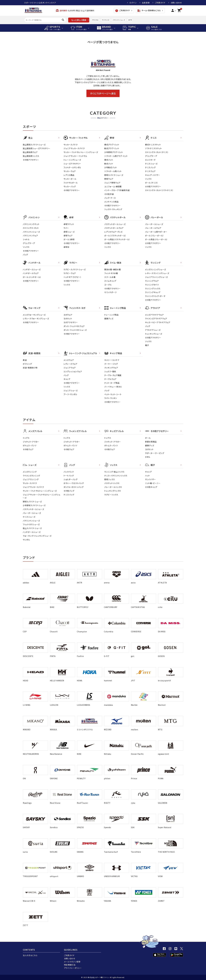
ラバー (66, 228)
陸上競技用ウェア (30, 152)
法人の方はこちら (30, 955)
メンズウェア (69, 360)
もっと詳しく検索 (79, 20)
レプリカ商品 (69, 175)
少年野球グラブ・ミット (114, 152)
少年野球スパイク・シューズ (34, 505)
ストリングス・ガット (31, 228)
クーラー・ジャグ (111, 364)
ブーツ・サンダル (70, 394)
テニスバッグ (150, 167)
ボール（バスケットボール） (115, 236)
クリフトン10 (106, 20)
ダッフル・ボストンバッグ (74, 487)
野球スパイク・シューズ (114, 175)
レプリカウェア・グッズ (113, 232)
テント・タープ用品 (112, 383)
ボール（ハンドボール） (32, 277)
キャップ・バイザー (152, 175)
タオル (148, 457)
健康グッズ (109, 319)
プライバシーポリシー (73, 968)
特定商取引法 (70, 965)
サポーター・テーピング (155, 453)
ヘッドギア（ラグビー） (73, 277)
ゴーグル (108, 285)
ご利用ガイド (160, 3)
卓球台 (66, 247)
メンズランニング (30, 472)
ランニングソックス (153, 288)
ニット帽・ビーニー (153, 483)
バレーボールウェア (153, 228)
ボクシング (27, 364)
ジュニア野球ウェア (112, 183)
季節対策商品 (151, 442)
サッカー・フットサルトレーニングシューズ (40, 491)
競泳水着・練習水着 (113, 269)
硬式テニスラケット (153, 145)
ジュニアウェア (70, 368)
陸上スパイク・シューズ (32, 528)
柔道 (25, 360)
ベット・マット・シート (113, 394)
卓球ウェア (68, 236)
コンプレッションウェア (73, 371)
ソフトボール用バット (113, 171)
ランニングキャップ (153, 292)
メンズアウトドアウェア (154, 315)
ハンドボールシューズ (32, 269)
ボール (148, 438)
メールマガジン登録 (72, 962)
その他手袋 (109, 194)
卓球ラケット (69, 224)
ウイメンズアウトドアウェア (156, 319)
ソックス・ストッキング (113, 209)
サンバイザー (150, 479)
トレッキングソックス (113, 491)
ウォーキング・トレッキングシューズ (37, 536)
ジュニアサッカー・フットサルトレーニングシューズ (42, 496)
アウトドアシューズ (153, 330)
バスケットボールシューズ (115, 224)
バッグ (25, 255)
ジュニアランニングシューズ (156, 277)
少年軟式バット (111, 167)
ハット (147, 476)
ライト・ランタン (111, 398)
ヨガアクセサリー (71, 322)
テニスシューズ (151, 164)
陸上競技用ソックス (31, 156)
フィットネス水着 (111, 273)
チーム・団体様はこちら (149, 11)
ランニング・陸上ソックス (114, 472)
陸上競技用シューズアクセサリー (37, 148)
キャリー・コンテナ (112, 360)
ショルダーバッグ (71, 479)
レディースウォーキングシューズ (36, 319)
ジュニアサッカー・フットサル (75, 156)
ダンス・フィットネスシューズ (75, 330)
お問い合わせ (176, 3)
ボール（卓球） (69, 239)
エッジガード (150, 160)
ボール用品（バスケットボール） (117, 239)
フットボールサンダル (72, 167)
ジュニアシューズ (71, 390)
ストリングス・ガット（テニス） (157, 152)
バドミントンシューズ (119, 20)
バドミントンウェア (30, 236)
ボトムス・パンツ (30, 445)
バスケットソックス (112, 483)
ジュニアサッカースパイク (74, 148)
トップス (26, 438)
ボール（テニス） (152, 183)
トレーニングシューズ (72, 160)
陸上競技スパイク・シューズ (34, 145)
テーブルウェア (110, 379)
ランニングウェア (152, 281)
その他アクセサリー (31, 160)
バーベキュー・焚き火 (113, 387)
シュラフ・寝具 (110, 371)
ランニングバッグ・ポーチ (155, 296)
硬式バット (109, 160)
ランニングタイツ (152, 285)
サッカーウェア (70, 171)
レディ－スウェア (70, 364)
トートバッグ (69, 476)
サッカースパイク (71, 145)
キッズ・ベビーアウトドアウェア (158, 322)
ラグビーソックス (111, 495)
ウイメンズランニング (31, 476)
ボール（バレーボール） (154, 236)
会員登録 (146, 3)
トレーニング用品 (111, 315)
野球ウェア (109, 179)
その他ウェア (28, 449)
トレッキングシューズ (154, 334)
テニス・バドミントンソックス (116, 476)
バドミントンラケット (31, 224)
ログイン (133, 3)
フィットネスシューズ (31, 524)
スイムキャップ (110, 281)
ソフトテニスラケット (153, 148)
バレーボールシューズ (154, 224)
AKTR (130, 20)
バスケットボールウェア (114, 228)
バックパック (69, 472)
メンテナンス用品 (111, 202)
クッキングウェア (111, 368)
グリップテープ (151, 156)
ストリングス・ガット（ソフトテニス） (159, 190)
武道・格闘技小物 (30, 368)
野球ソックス (110, 479)
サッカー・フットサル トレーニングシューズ (81, 152)
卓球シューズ (69, 232)
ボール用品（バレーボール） (156, 239)
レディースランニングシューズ (157, 273)
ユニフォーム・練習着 (113, 186)
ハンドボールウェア (31, 273)
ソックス (148, 179)
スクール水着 (110, 277)
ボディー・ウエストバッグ (74, 483)
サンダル (26, 540)
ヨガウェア (68, 315)
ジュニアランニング (31, 479)
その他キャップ (151, 487)
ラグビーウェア (70, 273)
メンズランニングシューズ (155, 269)
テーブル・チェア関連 (113, 375)
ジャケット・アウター (31, 442)
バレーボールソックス (113, 487)
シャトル (26, 239)
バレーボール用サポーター (156, 232)
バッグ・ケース (110, 198)
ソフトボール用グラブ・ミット (116, 156)
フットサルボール (71, 183)
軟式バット (109, 164)
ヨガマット (68, 319)
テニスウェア (150, 171)
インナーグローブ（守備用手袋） (117, 190)
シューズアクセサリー (72, 164)
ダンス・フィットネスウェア (74, 326)
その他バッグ (69, 491)
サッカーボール (70, 179)
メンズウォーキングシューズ (34, 315)
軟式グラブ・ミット (112, 148)
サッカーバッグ (70, 186)
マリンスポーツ (110, 292)
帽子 (147, 345)
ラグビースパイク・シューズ (75, 269)
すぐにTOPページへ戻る (103, 93)
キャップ (67, 379)
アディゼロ (95, 20)
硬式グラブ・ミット (112, 145)
